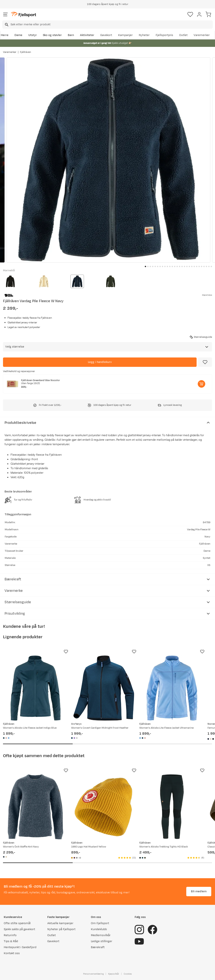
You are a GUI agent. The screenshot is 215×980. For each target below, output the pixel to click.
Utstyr (33, 35)
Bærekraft (98, 947)
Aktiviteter (87, 35)
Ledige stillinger (101, 941)
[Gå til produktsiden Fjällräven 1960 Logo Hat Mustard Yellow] (104, 807)
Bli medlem (199, 891)
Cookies (128, 974)
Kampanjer (125, 35)
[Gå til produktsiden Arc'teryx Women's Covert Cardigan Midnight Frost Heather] (104, 688)
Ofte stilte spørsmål (17, 923)
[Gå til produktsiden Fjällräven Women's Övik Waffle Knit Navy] (36, 807)
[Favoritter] (190, 14)
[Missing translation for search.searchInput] (6, 25)
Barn (71, 35)
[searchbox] (111, 25)
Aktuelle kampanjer (60, 923)
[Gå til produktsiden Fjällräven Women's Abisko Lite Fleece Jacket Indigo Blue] (36, 688)
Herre (5, 35)
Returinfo (10, 935)
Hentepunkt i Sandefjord (20, 947)
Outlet (183, 35)
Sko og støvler (52, 35)
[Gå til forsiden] (23, 15)
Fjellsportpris (164, 35)
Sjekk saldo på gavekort (19, 929)
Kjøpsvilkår (114, 974)
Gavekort (106, 35)
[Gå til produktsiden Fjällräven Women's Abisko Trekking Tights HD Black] (172, 807)
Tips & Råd (11, 941)
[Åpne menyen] (5, 14)
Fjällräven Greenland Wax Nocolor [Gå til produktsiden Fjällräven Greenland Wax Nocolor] (40, 380)
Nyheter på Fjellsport (61, 929)
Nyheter (144, 35)
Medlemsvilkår (101, 935)
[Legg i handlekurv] (100, 362)
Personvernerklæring (93, 974)
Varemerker (202, 35)
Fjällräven (26, 52)
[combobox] (107, 25)
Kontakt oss (12, 953)
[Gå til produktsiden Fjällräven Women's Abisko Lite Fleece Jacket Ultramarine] (172, 688)
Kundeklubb (99, 929)
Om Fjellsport (100, 923)
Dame (18, 35)
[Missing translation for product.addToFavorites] (205, 362)
